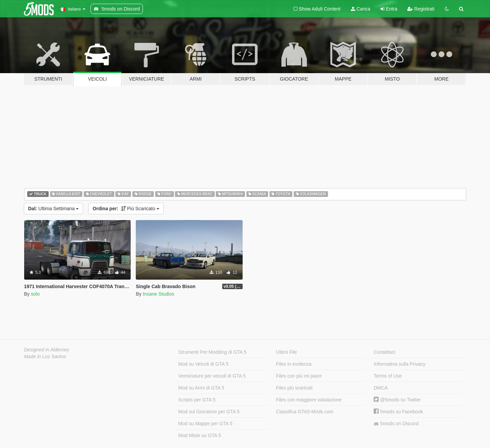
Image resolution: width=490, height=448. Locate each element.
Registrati (421, 9)
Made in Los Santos (45, 356)
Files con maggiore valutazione (309, 400)
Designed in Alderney (47, 350)
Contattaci (384, 352)
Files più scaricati (294, 388)
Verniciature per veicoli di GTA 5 (212, 376)
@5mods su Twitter (397, 400)
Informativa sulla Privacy (399, 364)
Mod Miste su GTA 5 (200, 435)
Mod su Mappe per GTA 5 (205, 424)
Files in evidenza (294, 364)
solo (35, 294)
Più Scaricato (126, 209)
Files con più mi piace (299, 376)
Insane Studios (158, 294)
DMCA (381, 388)
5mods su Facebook (398, 412)
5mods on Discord (396, 424)
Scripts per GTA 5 (197, 400)
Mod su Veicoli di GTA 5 (203, 364)
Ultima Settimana (54, 209)
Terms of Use (388, 376)
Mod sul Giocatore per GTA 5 (209, 412)
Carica (361, 9)
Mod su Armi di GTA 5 (201, 388)
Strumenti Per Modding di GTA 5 (213, 352)
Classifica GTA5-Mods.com (305, 412)
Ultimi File (286, 352)
